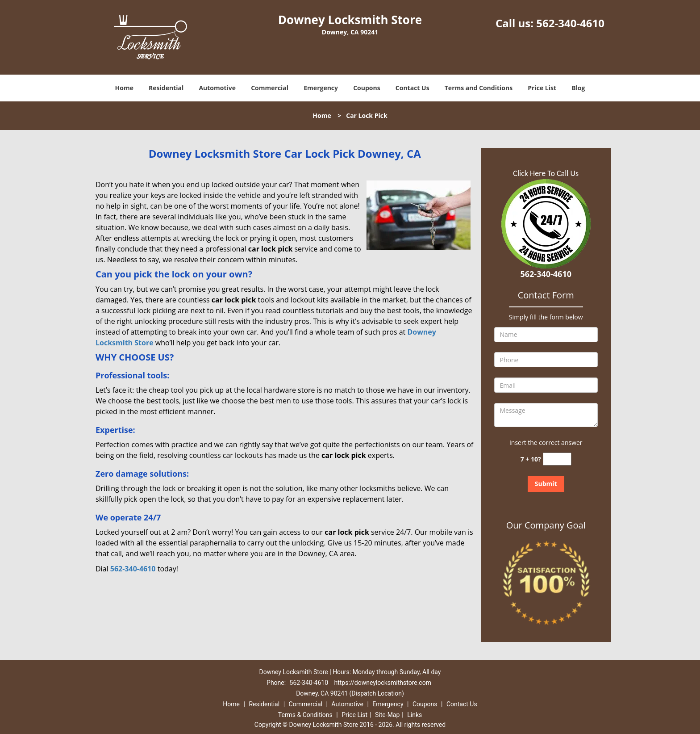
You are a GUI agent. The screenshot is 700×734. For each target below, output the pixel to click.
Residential (166, 88)
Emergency (321, 88)
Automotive (217, 88)
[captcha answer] (557, 459)
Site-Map (387, 715)
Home (124, 88)
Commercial (270, 88)
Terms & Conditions (305, 715)
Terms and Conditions (479, 88)
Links (415, 715)
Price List (542, 88)
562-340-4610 (570, 23)
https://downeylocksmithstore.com (383, 683)
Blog (578, 88)
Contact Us (412, 88)
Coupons (367, 88)
